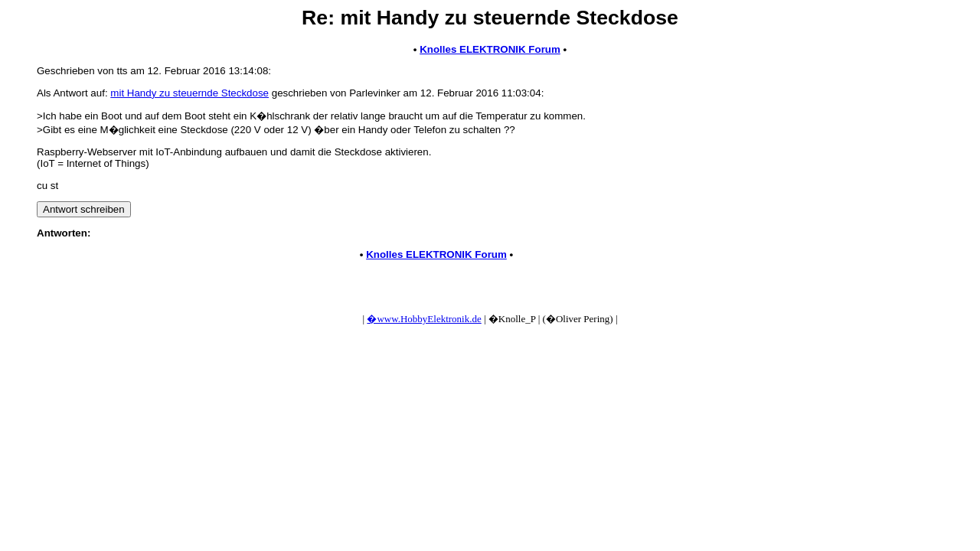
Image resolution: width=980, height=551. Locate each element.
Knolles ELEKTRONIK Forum (490, 49)
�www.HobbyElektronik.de (424, 319)
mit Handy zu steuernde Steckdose (189, 93)
